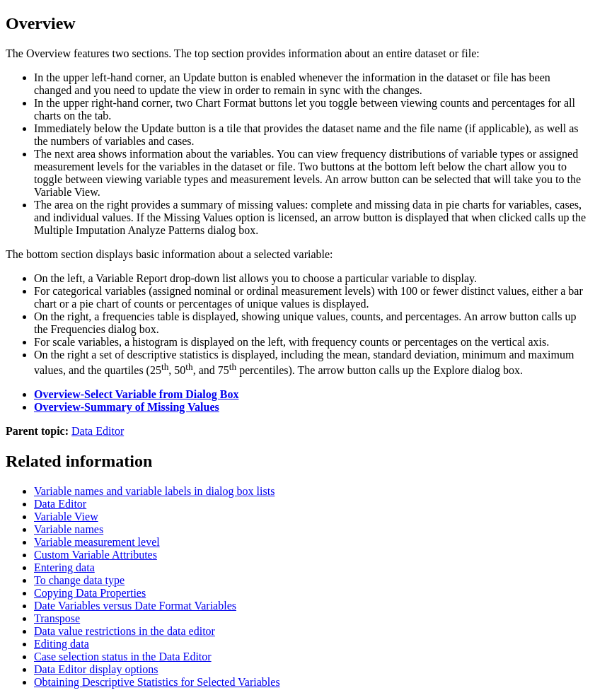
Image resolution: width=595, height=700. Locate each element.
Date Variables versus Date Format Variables (135, 606)
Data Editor (98, 431)
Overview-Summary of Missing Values (127, 407)
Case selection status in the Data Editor (123, 657)
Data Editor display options (96, 669)
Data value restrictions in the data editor (125, 631)
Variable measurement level (97, 542)
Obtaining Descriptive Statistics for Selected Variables (157, 682)
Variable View (66, 517)
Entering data (64, 567)
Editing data (62, 644)
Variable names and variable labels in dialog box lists (154, 491)
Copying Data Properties (90, 593)
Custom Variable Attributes (96, 555)
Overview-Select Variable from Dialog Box (136, 394)
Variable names (69, 529)
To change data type (79, 580)
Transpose (57, 618)
